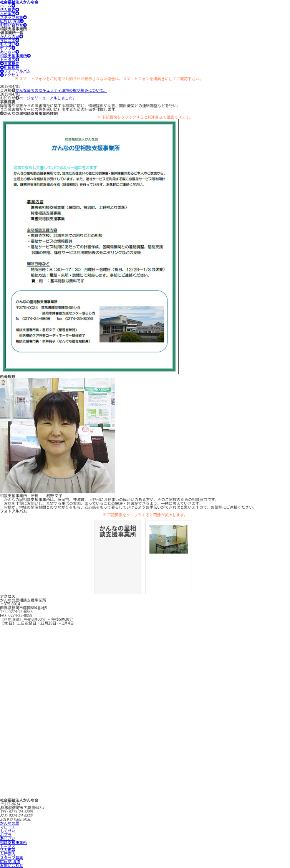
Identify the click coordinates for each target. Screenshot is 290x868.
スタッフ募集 (13, 17)
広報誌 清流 (12, 21)
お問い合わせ (13, 25)
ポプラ (8, 48)
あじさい (10, 52)
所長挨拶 (10, 67)
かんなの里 (12, 36)
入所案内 (10, 13)
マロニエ (10, 40)
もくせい (10, 44)
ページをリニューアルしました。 (48, 98)
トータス (10, 59)
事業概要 (10, 63)
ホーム (8, 6)
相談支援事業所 (15, 55)
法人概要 (10, 9)
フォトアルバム (15, 71)
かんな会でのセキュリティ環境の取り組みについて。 (61, 90)
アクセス (10, 75)
